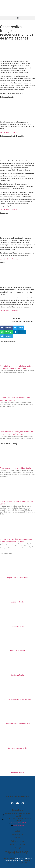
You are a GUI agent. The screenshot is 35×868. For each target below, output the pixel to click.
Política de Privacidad (17, 844)
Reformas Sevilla (17, 772)
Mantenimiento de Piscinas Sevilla (18, 724)
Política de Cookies (17, 841)
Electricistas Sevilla (17, 651)
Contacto (17, 838)
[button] (17, 18)
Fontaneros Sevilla (17, 626)
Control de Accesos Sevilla (17, 748)
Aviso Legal (18, 848)
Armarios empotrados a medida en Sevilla (16, 468)
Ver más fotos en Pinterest (9, 132)
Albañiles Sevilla (18, 602)
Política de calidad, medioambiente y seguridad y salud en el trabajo (17, 852)
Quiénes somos (17, 834)
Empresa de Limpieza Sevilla (17, 577)
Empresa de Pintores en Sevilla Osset (17, 699)
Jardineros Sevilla (17, 675)
